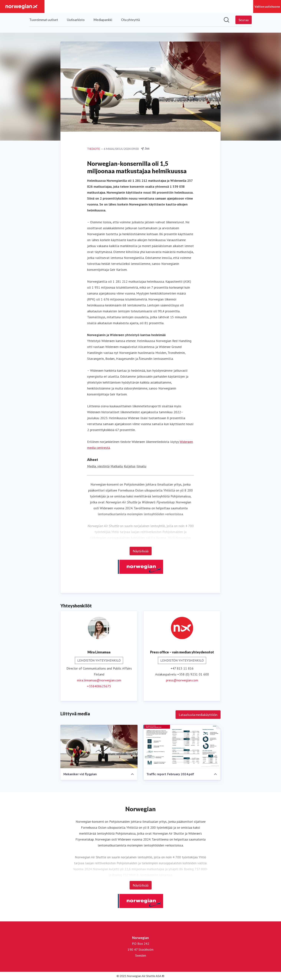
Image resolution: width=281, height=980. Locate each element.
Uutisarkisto (76, 20)
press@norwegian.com (182, 680)
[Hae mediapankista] (227, 20)
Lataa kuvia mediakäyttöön (198, 715)
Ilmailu (141, 466)
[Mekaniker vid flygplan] (99, 746)
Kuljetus (130, 466)
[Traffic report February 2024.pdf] (182, 746)
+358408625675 (99, 686)
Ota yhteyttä (130, 20)
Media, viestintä (98, 466)
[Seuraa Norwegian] (244, 20)
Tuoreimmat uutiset (44, 20)
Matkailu (117, 466)
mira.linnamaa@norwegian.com (99, 680)
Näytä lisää (141, 551)
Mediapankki (103, 20)
